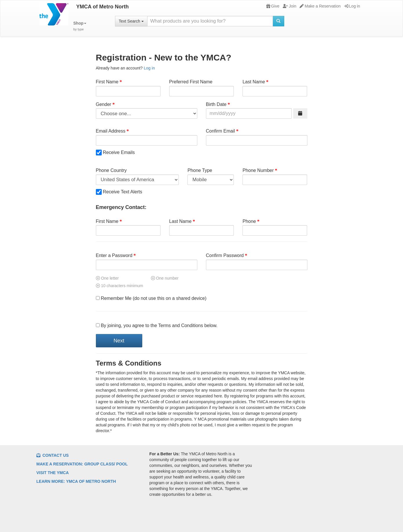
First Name (107, 82)
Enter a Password (114, 255)
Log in (352, 6)
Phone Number (258, 170)
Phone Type (200, 170)
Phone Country (111, 170)
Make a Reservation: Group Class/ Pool (82, 464)
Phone (249, 221)
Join (290, 6)
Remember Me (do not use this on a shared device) (151, 298)
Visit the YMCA (53, 473)
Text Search (131, 21)
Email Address (111, 131)
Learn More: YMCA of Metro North (76, 481)
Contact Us (53, 455)
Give (273, 6)
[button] (80, 26)
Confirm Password (225, 255)
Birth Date (216, 104)
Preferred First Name (191, 82)
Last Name (254, 82)
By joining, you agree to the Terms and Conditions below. (157, 325)
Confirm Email (220, 131)
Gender (104, 104)
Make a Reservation (320, 6)
